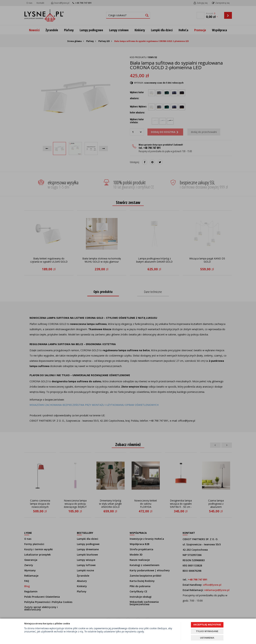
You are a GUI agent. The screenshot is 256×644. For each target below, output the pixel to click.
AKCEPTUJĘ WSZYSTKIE (207, 625)
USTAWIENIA (207, 638)
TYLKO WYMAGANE (207, 631)
